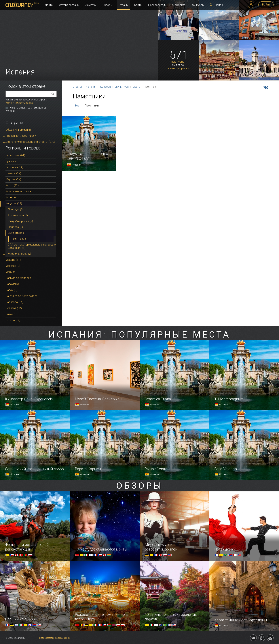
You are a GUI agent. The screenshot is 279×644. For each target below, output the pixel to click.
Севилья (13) (14, 308)
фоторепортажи (179, 68)
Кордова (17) (14, 203)
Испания (91, 87)
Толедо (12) (13, 320)
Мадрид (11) (13, 260)
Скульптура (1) (17, 233)
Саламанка (13, 284)
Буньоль (11, 161)
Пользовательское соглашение (54, 638)
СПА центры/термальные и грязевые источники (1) (32, 246)
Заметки (91, 5)
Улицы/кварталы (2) (20, 221)
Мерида (10, 272)
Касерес (11, 197)
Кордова (105, 87)
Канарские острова (18, 191)
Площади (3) (16, 209)
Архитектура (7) (18, 215)
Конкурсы (198, 5)
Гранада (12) (13, 173)
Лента (49, 5)
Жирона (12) (13, 179)
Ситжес (10, 314)
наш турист (179, 62)
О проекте (179, 5)
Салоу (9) (11, 290)
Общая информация (18, 130)
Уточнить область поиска (19, 103)
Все (77, 106)
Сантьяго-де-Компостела (21, 296)
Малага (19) (13, 266)
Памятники (92, 106)
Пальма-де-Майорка (18, 278)
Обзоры (108, 5)
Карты (138, 5)
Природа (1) (15, 227)
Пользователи (157, 5)
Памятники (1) (20, 239)
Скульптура (122, 87)
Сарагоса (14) (14, 302)
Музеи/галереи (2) (20, 254)
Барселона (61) (15, 155)
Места (136, 87)
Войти (266, 5)
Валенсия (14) (14, 167)
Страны (123, 5)
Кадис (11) (12, 185)
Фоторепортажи (69, 5)
